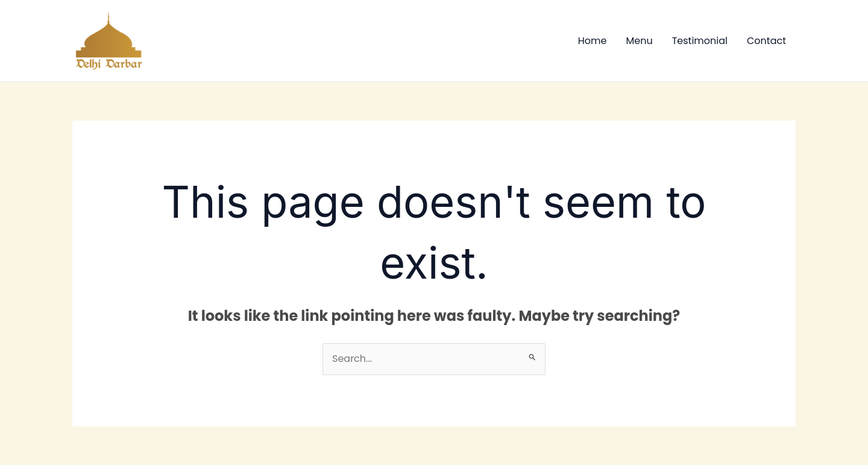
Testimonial (700, 41)
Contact (766, 41)
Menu (639, 41)
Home (593, 41)
